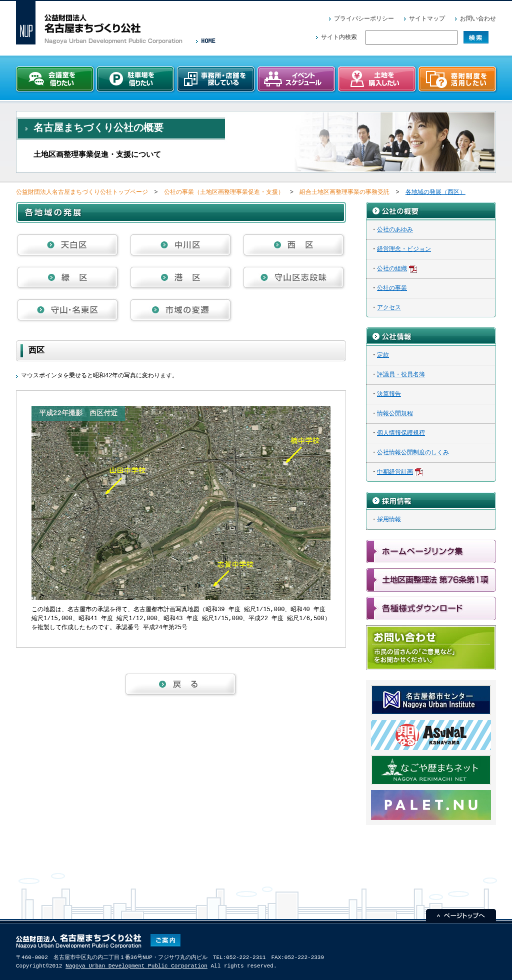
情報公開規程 (395, 414)
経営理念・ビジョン (404, 249)
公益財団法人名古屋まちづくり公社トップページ (82, 192)
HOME (208, 41)
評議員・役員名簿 (401, 375)
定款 (383, 355)
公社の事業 (392, 288)
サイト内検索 (339, 37)
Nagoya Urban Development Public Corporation (136, 966)
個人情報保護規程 (401, 433)
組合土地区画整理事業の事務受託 (344, 192)
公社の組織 (392, 269)
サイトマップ (427, 19)
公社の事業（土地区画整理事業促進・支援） (224, 192)
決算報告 (389, 394)
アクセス (389, 308)
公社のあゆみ (395, 230)
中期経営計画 (395, 472)
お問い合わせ (478, 19)
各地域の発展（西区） (435, 192)
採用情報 (389, 519)
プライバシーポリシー (364, 19)
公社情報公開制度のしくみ (413, 453)
